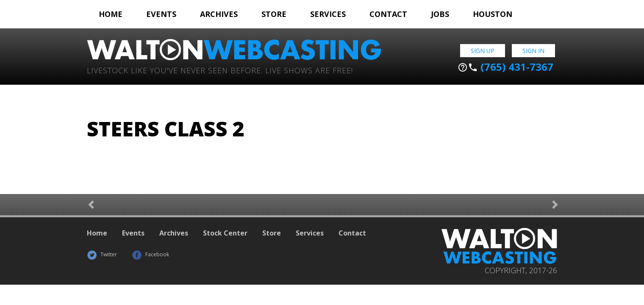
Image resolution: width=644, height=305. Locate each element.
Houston (493, 14)
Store (274, 14)
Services (328, 14)
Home (111, 14)
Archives (219, 14)
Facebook (150, 254)
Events (161, 14)
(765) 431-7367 (505, 67)
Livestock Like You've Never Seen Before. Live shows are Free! (220, 70)
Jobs (440, 14)
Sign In (533, 51)
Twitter (102, 254)
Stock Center (225, 233)
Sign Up (483, 51)
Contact (388, 14)
